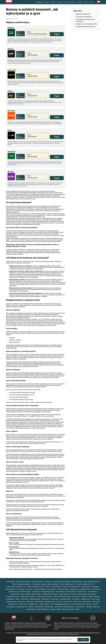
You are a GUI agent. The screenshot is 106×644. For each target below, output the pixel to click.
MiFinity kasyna (71, 592)
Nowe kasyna (36, 584)
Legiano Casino (85, 599)
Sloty (86, 2)
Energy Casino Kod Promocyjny (87, 594)
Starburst (31, 607)
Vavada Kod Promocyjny (17, 594)
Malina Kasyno (40, 602)
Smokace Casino (13, 604)
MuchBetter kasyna (63, 589)
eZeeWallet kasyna (85, 589)
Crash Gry (89, 604)
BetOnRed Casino (50, 602)
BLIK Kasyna (21, 589)
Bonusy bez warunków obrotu (71, 587)
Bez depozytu (95, 587)
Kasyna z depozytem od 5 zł (86, 584)
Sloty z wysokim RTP (78, 604)
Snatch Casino (78, 602)
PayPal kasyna (74, 589)
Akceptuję (83, 640)
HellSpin (91, 597)
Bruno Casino (96, 602)
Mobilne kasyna (77, 582)
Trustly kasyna (96, 589)
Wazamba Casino (35, 599)
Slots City (59, 602)
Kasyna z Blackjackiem (43, 609)
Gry (91, 2)
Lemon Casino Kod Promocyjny (62, 597)
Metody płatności (11, 589)
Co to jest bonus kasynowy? (84, 17)
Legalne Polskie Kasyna (23, 582)
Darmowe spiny (86, 587)
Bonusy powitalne (56, 587)
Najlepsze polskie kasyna (83, 14)
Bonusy (53, 2)
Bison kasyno (76, 599)
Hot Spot (95, 604)
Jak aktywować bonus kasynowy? (86, 27)
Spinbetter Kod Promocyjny (33, 594)
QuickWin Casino (44, 604)
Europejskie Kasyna (37, 582)
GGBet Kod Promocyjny (28, 597)
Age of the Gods (80, 607)
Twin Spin (89, 607)
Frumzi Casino (95, 599)
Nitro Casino (25, 599)
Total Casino (76, 597)
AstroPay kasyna (13, 592)
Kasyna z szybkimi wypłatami (50, 584)
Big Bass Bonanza (69, 607)
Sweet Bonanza (49, 607)
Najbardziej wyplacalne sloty (63, 604)
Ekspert (78, 609)
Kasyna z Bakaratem (68, 609)
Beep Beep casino (65, 599)
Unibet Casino (23, 604)
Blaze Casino (87, 602)
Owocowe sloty (11, 607)
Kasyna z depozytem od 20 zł (36, 587)
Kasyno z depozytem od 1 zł (68, 584)
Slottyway (97, 597)
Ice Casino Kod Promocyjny (44, 597)
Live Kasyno (48, 582)
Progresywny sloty (22, 607)
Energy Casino (45, 599)
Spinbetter (84, 597)
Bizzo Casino (21, 602)
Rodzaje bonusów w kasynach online (86, 24)
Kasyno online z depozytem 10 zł (16, 587)
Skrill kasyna (29, 589)
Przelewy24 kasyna (25, 592)
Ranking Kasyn (40, 2)
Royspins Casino (11, 602)
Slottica (18, 599)
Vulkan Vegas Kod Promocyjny (68, 594)
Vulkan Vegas (55, 599)
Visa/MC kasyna (93, 592)
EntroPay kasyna (82, 592)
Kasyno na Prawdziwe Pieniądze (62, 582)
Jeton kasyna (36, 592)
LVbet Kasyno (30, 602)
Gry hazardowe (31, 609)
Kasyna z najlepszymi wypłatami (22, 584)
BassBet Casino (33, 604)
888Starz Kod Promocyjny (50, 594)
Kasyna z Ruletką (56, 609)
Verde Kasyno (10, 599)
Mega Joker (96, 607)
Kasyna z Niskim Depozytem (91, 582)
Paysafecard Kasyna (40, 589)
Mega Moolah (39, 607)
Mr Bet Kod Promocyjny (13, 597)
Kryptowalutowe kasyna (48, 592)
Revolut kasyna (52, 589)
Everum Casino (68, 602)
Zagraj (57, 34)
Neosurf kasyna (61, 592)
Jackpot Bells (58, 607)
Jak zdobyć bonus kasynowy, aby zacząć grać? (85, 20)
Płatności (61, 2)
